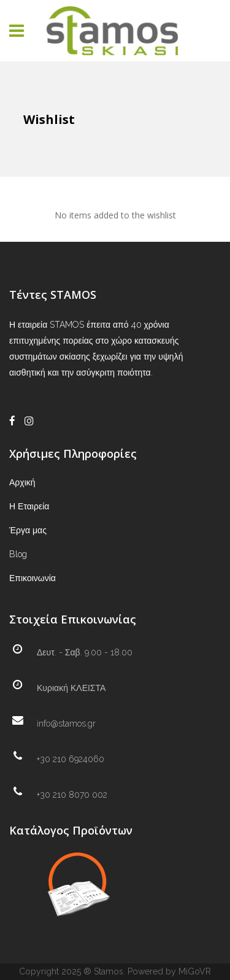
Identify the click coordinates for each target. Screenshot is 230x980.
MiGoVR (195, 971)
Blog (18, 554)
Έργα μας (28, 530)
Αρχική (22, 482)
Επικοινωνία (33, 578)
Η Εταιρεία (29, 506)
